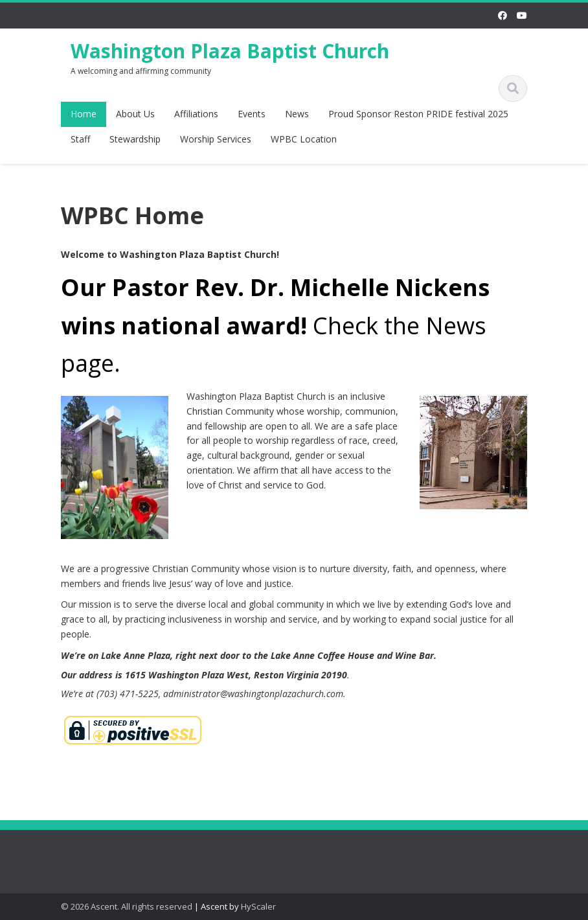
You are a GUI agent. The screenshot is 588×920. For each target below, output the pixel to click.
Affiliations (196, 114)
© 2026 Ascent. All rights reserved (127, 906)
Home (84, 114)
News (297, 114)
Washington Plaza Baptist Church (230, 51)
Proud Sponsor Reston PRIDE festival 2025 (418, 114)
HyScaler (258, 906)
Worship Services (216, 139)
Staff (80, 139)
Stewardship (135, 139)
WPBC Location (304, 139)
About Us (135, 114)
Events (252, 114)
